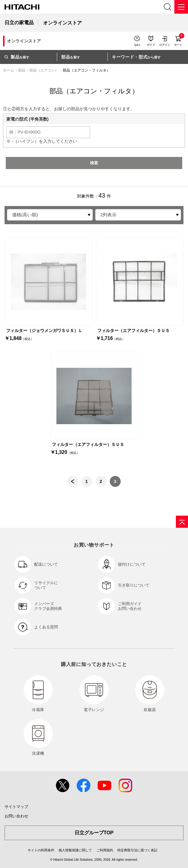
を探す (17, 57)
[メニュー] (181, 7)
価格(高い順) (25, 215)
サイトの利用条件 (41, 850)
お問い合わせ (16, 816)
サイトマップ (16, 807)
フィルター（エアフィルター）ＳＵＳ (133, 331)
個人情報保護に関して (75, 850)
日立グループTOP (94, 833)
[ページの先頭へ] (182, 522)
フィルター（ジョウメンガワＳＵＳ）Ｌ (44, 331)
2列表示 (108, 215)
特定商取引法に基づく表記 (137, 850)
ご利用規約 (105, 850)
